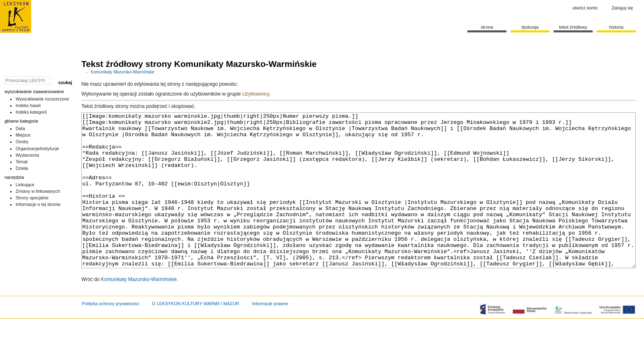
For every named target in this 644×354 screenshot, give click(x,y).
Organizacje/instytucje (37, 148)
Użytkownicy (255, 94)
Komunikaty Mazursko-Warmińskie (123, 72)
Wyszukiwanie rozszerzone (43, 99)
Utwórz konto (585, 8)
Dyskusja (530, 27)
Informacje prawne (270, 334)
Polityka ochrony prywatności (111, 334)
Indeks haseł (28, 105)
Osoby (22, 142)
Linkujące (25, 185)
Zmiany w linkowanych (38, 191)
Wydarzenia (27, 155)
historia (616, 27)
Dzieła (22, 168)
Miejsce (23, 135)
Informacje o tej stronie (38, 204)
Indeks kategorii (31, 112)
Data (20, 128)
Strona (487, 27)
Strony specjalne (32, 198)
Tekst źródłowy (573, 27)
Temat (22, 162)
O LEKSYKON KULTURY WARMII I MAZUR (195, 334)
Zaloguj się (622, 8)
